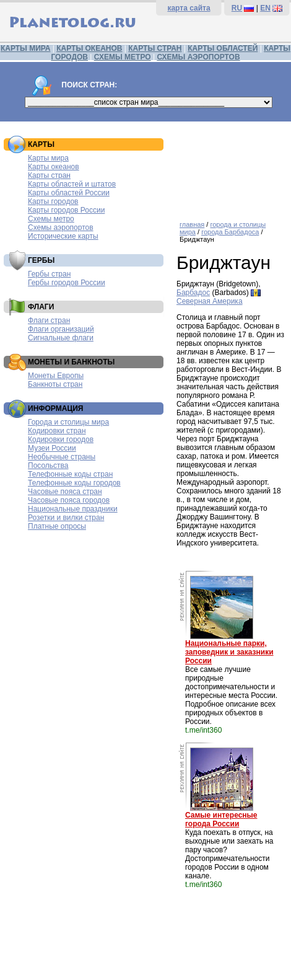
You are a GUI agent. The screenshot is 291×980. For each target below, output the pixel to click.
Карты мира (48, 158)
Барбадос (193, 293)
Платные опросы (57, 526)
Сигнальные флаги (61, 338)
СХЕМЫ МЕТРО (123, 57)
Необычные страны (62, 457)
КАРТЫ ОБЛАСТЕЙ (223, 48)
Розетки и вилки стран (66, 518)
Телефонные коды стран (70, 474)
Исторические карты (63, 236)
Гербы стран (49, 274)
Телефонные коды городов (74, 483)
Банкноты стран (55, 384)
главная (192, 224)
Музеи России (52, 448)
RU (237, 8)
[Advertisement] (231, 166)
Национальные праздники (73, 509)
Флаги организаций (61, 329)
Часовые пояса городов (69, 500)
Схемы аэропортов (61, 227)
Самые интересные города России (221, 819)
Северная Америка (210, 301)
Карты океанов (54, 167)
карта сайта (189, 8)
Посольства (48, 466)
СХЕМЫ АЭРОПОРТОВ (198, 57)
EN (265, 8)
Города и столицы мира (68, 422)
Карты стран (49, 175)
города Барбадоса (230, 232)
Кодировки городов (61, 439)
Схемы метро (51, 219)
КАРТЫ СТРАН (155, 48)
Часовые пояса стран (65, 492)
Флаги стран (49, 320)
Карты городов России (66, 210)
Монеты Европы (56, 376)
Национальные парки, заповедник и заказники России (229, 652)
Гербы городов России (67, 283)
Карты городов (53, 201)
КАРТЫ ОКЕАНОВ (89, 48)
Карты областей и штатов (72, 184)
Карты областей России (69, 193)
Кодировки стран (57, 431)
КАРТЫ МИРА (25, 48)
